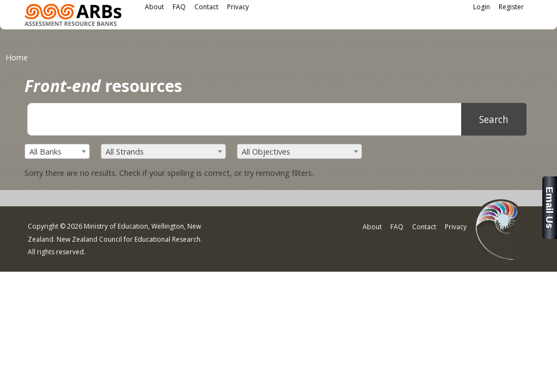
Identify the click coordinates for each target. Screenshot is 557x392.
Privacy (238, 7)
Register (511, 7)
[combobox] (57, 151)
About (154, 7)
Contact (206, 7)
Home (17, 57)
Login (482, 7)
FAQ (179, 7)
